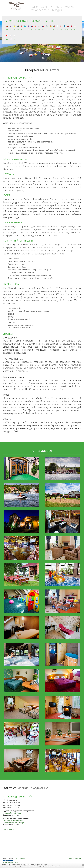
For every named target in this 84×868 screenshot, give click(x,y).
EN (39, 28)
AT (11, 37)
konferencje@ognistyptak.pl (14, 823)
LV (68, 28)
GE (61, 28)
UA (15, 28)
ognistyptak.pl (9, 829)
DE (36, 28)
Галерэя (36, 20)
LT (18, 28)
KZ (25, 28)
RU (11, 28)
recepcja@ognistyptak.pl (13, 813)
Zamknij (83, 865)
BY (7, 28)
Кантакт (50, 20)
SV (65, 28)
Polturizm (23, 858)
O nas (16, 858)
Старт (9, 20)
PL (22, 28)
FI (75, 28)
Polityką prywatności (42, 865)
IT (54, 28)
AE (7, 37)
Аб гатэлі (22, 20)
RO (43, 28)
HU (47, 28)
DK (72, 28)
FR (58, 28)
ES (51, 28)
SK (29, 28)
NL (14, 37)
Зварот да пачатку (74, 858)
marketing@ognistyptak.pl (13, 820)
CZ (32, 28)
